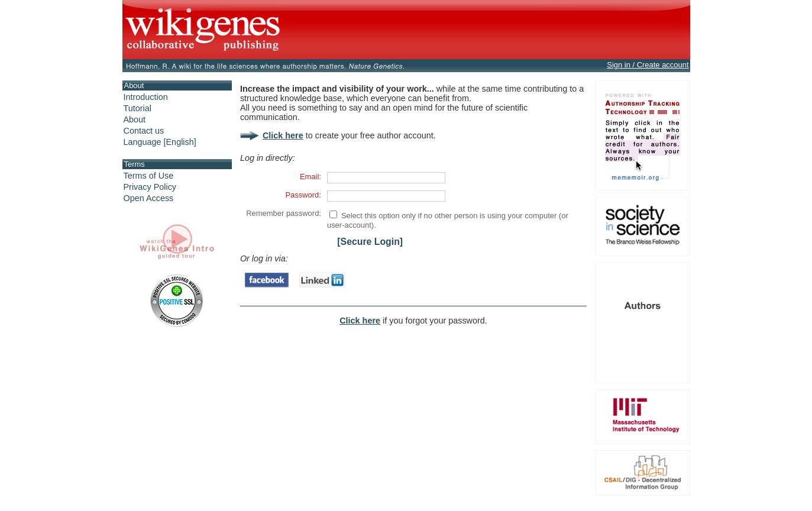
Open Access (149, 198)
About (135, 119)
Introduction (146, 97)
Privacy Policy (150, 187)
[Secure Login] (370, 242)
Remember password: (284, 213)
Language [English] (160, 142)
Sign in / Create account (648, 65)
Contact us (144, 131)
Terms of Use (149, 176)
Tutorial (138, 108)
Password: (303, 195)
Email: (310, 177)
